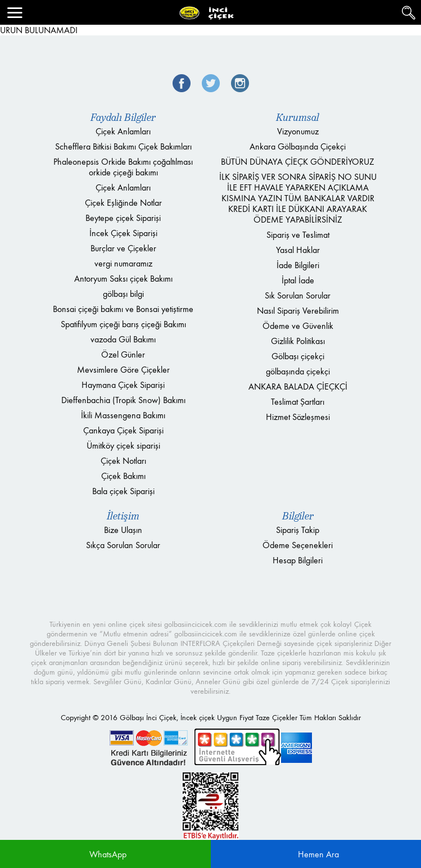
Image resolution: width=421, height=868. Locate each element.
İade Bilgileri (298, 265)
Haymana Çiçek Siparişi (123, 385)
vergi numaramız (123, 263)
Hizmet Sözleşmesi (298, 417)
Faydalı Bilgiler (123, 117)
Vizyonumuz (298, 131)
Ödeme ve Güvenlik (298, 326)
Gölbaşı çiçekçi (298, 356)
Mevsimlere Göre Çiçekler (123, 370)
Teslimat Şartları (298, 402)
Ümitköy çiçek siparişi (123, 446)
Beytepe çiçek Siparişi (123, 218)
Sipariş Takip (298, 530)
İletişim (123, 516)
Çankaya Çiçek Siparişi (123, 430)
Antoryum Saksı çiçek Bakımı (123, 279)
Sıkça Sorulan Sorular (123, 545)
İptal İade (298, 280)
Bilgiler (298, 516)
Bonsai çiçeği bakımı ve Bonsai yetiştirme (123, 309)
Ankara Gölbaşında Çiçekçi (298, 146)
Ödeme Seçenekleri (298, 545)
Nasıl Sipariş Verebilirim (298, 311)
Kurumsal (298, 117)
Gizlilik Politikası (298, 341)
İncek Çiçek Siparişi (123, 233)
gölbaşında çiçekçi (298, 371)
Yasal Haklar (298, 250)
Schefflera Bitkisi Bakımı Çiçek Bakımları (123, 146)
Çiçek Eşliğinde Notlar (123, 203)
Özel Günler (123, 354)
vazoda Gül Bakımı (123, 339)
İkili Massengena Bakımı (123, 415)
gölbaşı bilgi (123, 294)
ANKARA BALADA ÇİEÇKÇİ (298, 386)
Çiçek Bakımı (123, 476)
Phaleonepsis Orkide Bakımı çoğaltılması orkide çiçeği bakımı (123, 167)
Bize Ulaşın (123, 530)
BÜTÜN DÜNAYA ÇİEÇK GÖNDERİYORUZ (298, 162)
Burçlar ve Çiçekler (123, 248)
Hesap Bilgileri (298, 560)
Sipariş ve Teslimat (298, 235)
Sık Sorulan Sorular (298, 295)
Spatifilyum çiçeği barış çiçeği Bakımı (123, 324)
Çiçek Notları (123, 461)
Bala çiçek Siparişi (123, 491)
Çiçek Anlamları (123, 131)
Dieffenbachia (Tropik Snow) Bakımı (123, 400)
